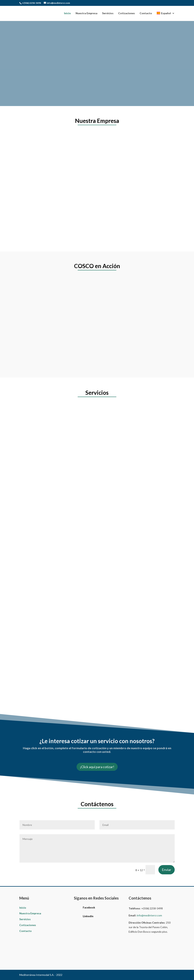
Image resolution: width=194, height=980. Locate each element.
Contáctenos (39, 75)
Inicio (67, 13)
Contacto (146, 13)
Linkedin (88, 916)
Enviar (167, 870)
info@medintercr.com (149, 915)
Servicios (108, 13)
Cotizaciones (127, 13)
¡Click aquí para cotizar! (97, 767)
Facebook (89, 907)
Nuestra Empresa (86, 13)
